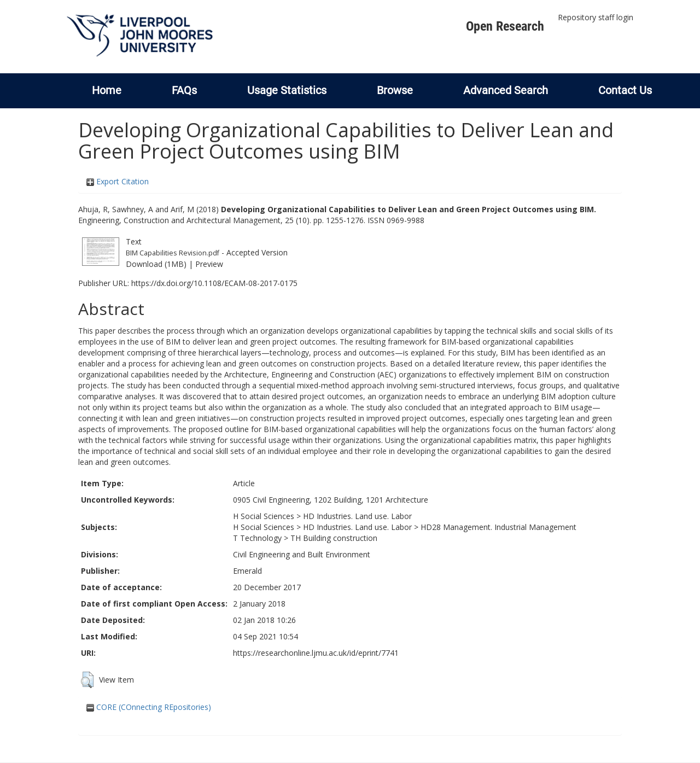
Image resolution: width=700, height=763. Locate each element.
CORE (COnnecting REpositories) (149, 707)
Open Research (505, 26)
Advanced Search (506, 90)
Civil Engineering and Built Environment (302, 554)
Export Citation (118, 181)
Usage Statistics (287, 90)
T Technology (257, 538)
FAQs (184, 90)
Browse (395, 90)
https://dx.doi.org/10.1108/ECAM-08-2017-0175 (214, 283)
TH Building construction (334, 538)
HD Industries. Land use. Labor (357, 516)
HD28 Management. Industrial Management (498, 527)
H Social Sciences (264, 516)
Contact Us (625, 90)
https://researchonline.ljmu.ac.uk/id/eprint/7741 (316, 653)
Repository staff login (596, 17)
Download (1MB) (156, 264)
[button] (87, 680)
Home (107, 90)
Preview (209, 264)
